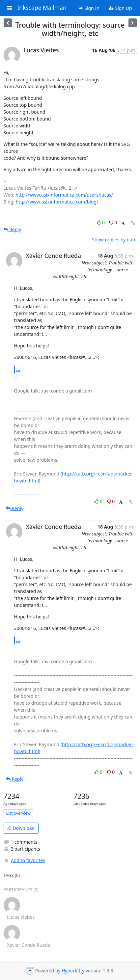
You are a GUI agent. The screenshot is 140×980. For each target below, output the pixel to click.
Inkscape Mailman (42, 8)
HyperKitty (73, 971)
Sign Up (120, 8)
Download (21, 828)
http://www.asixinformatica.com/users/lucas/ (64, 195)
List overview (18, 813)
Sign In (89, 8)
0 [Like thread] (101, 222)
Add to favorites (24, 860)
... (18, 369)
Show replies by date (114, 240)
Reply (13, 229)
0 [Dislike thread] (113, 222)
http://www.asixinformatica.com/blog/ (57, 202)
